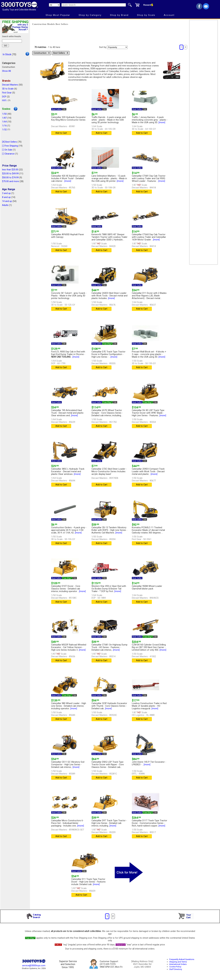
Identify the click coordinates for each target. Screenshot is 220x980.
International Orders (178, 964)
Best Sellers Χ (61, 53)
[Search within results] (12, 41)
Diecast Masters (10, 85)
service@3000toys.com (34, 966)
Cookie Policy (175, 967)
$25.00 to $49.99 (10, 174)
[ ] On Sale (7, 150)
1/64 (4, 122)
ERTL (5, 101)
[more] (162, 122)
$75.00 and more (11, 181)
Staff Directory (176, 969)
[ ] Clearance (8, 154)
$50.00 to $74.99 (10, 178)
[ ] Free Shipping (10, 146)
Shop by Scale (146, 15)
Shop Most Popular (58, 15)
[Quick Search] (94, 5)
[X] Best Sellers (10, 142)
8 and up (6, 197)
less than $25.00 (10, 170)
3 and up (6, 193)
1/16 (4, 126)
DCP (4, 97)
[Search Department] (54, 5)
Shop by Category (90, 15)
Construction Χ (42, 53)
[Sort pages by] (117, 47)
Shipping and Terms (178, 962)
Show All (6, 71)
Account (169, 15)
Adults (5, 205)
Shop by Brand (119, 15)
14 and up (7, 201)
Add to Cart (61, 133)
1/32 (4, 130)
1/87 (4, 118)
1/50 (4, 114)
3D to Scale (8, 89)
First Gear (7, 93)
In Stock (7, 54)
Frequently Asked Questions (182, 959)
